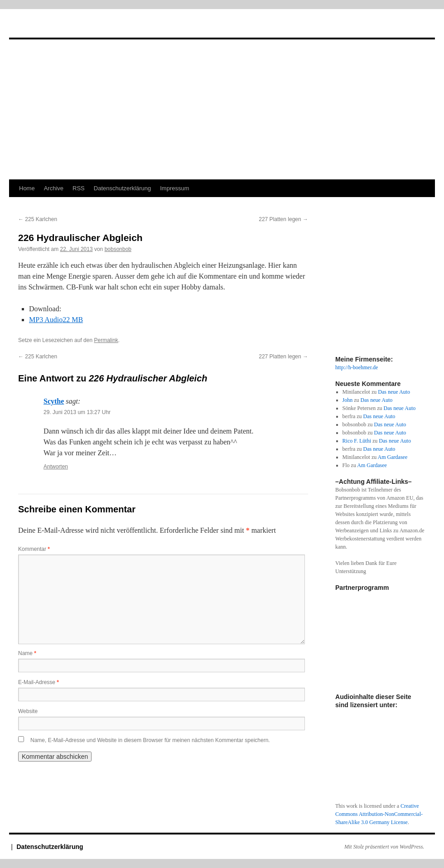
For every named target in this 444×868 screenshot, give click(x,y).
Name (27, 653)
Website (28, 711)
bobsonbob (118, 249)
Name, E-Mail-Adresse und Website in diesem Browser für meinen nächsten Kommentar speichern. (150, 740)
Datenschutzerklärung (122, 188)
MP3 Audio (56, 320)
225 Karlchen (38, 219)
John (348, 400)
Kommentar (34, 549)
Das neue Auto (394, 392)
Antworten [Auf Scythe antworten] (56, 467)
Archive (54, 188)
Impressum (174, 188)
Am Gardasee (393, 457)
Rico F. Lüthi (357, 441)
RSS (79, 188)
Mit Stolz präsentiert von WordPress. (384, 847)
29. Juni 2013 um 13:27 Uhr (77, 412)
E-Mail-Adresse (39, 682)
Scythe (54, 401)
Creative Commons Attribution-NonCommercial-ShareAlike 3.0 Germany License (379, 814)
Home (27, 188)
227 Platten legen (283, 219)
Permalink (106, 340)
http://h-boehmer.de (357, 367)
